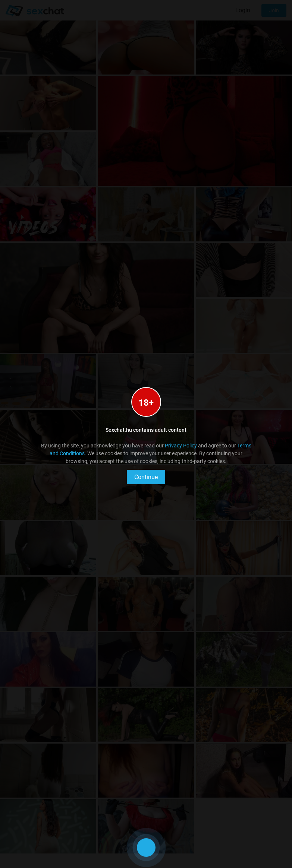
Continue (146, 477)
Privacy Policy (181, 446)
